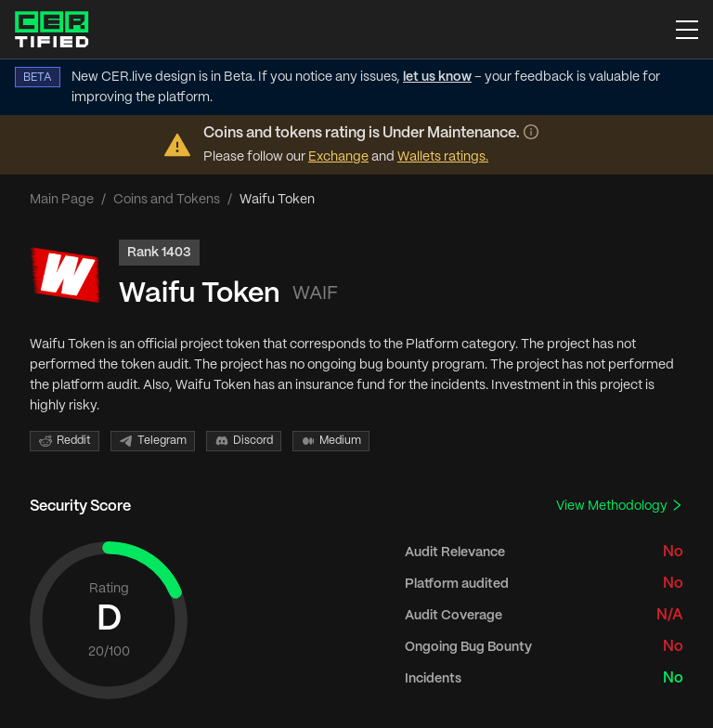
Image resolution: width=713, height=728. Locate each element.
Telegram (153, 441)
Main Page (62, 200)
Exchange (338, 157)
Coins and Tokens (167, 200)
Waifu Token (200, 294)
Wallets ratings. (443, 157)
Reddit (65, 441)
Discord (244, 441)
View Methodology (620, 506)
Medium (331, 441)
